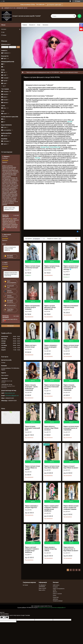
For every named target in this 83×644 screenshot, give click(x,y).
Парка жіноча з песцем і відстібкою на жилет (51, 428)
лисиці (43, 147)
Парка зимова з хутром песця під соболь (50, 549)
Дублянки (55, 599)
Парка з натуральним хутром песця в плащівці (32, 307)
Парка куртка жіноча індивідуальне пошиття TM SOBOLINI (43, 72)
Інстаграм (25, 585)
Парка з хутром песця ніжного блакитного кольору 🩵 (71, 268)
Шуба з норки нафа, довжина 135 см (10, 208)
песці (52, 147)
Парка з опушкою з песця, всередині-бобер (51, 347)
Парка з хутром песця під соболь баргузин (52, 467)
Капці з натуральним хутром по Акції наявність (10, 249)
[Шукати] (74, 16)
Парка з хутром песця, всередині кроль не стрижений (71, 428)
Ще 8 (4, 86)
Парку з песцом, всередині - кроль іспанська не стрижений (31, 388)
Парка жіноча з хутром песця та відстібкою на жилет (71, 549)
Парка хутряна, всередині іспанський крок (32, 428)
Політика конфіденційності (59, 608)
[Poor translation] (6, 618)
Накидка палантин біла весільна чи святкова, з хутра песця (11, 274)
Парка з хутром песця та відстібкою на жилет (32, 468)
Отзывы (4, 35)
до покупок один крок (54, 5)
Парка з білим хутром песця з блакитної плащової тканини (71, 507)
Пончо (55, 595)
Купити (33, 262)
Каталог (32, 25)
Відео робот (42, 590)
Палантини (56, 597)
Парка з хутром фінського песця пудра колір (50, 307)
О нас (39, 25)
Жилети (55, 592)
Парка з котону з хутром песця (31, 346)
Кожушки (55, 587)
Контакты (45, 25)
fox (47, 147)
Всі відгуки (11, 326)
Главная (25, 25)
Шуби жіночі (56, 585)
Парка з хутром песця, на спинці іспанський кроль (52, 387)
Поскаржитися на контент (45, 608)
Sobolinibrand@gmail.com (12, 396)
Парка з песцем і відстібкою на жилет (71, 467)
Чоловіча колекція (58, 601)
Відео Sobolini (42, 588)
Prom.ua (50, 606)
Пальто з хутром (57, 594)
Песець (38, 158)
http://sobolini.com (10, 393)
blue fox (57, 147)
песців (70, 121)
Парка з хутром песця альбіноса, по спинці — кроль (71, 347)
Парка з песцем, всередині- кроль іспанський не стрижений (70, 388)
